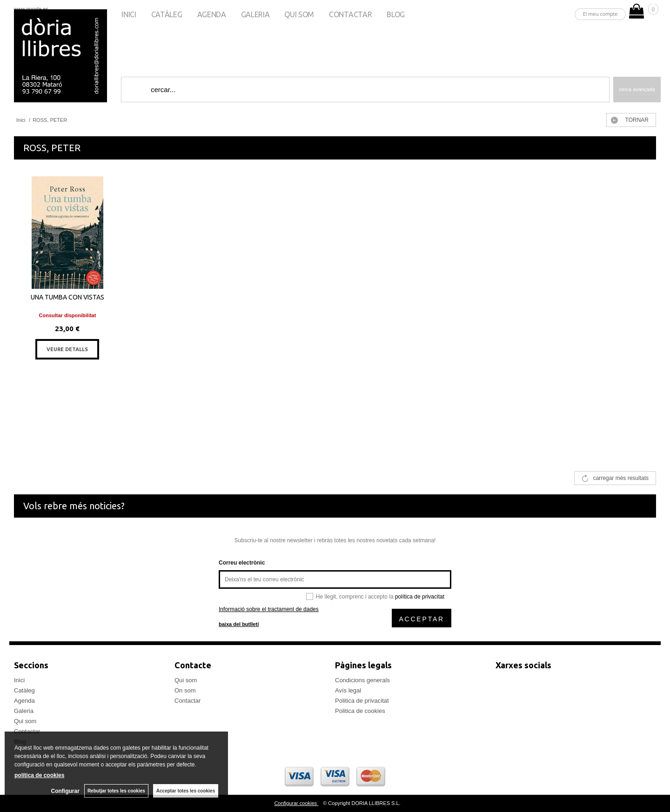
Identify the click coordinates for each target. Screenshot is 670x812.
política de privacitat (420, 597)
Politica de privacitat (362, 701)
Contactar (350, 14)
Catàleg (167, 14)
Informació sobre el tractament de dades (269, 609)
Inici (129, 14)
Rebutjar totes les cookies (116, 791)
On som (185, 690)
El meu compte (600, 14)
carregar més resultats (621, 478)
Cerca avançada (637, 89)
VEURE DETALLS (67, 349)
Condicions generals (362, 680)
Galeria (255, 14)
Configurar (65, 791)
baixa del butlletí (239, 624)
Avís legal (348, 690)
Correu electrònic (242, 563)
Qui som (299, 14)
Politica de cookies (360, 711)
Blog (396, 14)
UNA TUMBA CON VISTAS (67, 297)
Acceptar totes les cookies (186, 791)
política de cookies (39, 775)
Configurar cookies (296, 803)
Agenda (212, 14)
